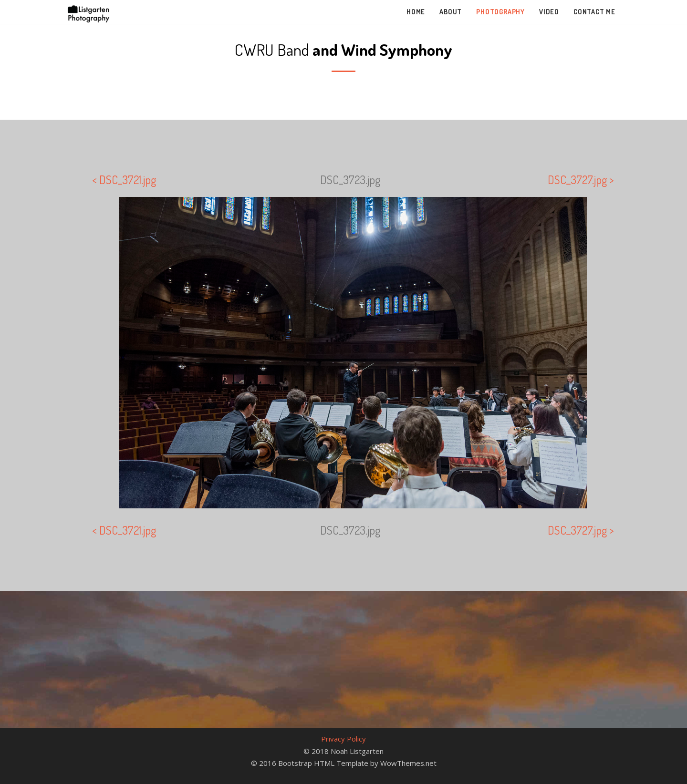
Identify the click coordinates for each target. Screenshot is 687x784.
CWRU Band (343, 49)
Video (549, 12)
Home (416, 12)
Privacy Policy (343, 739)
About (451, 12)
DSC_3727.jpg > (581, 180)
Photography (500, 12)
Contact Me (594, 12)
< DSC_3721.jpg (124, 180)
